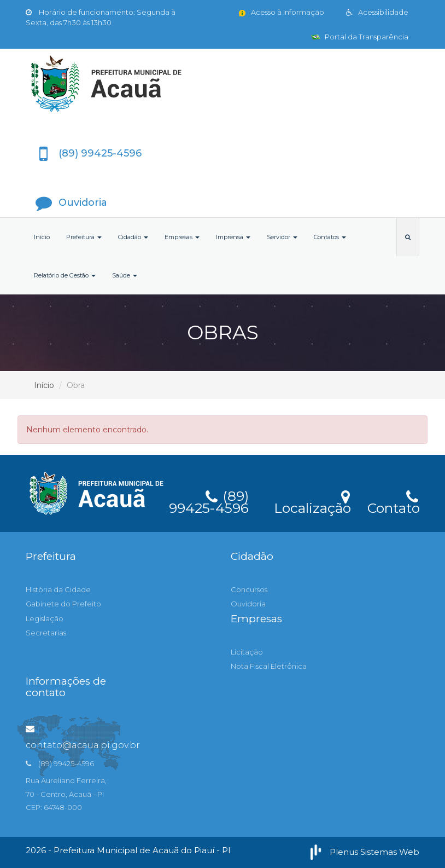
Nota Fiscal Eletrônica (269, 666)
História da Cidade (58, 589)
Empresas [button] (182, 237)
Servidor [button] (282, 237)
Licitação (247, 652)
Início (42, 237)
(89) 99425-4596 (209, 500)
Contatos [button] (330, 237)
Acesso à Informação (281, 12)
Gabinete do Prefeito (63, 604)
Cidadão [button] (133, 237)
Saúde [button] (125, 275)
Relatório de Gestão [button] (65, 275)
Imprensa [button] (233, 237)
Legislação (45, 618)
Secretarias (46, 633)
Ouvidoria (248, 604)
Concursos (249, 589)
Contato (393, 501)
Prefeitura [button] (84, 237)
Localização (312, 501)
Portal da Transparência (360, 37)
